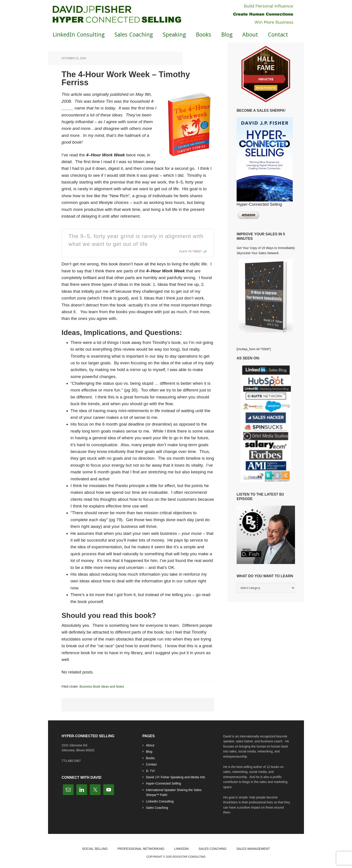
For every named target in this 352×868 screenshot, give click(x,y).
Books (150, 758)
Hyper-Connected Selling (163, 783)
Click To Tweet (190, 251)
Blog (149, 752)
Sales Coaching (157, 808)
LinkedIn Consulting (160, 801)
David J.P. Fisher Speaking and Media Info (176, 777)
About (150, 745)
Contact (151, 764)
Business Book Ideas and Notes (102, 687)
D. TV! (150, 771)
